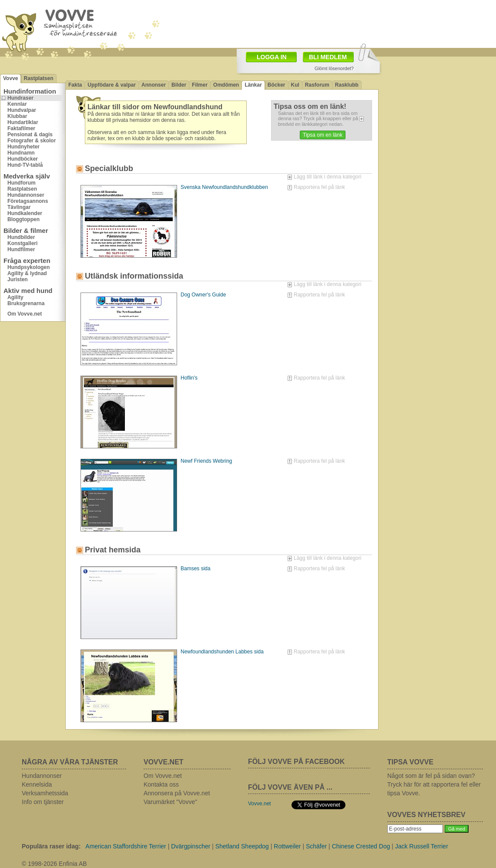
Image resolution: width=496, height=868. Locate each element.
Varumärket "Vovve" (170, 802)
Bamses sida (196, 569)
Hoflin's (189, 378)
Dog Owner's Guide (203, 295)
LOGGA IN (272, 57)
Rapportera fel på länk (319, 187)
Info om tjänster (43, 802)
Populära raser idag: (51, 846)
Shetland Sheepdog (242, 846)
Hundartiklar (23, 122)
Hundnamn (21, 153)
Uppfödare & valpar (112, 85)
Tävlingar (19, 207)
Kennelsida (37, 784)
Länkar (253, 85)
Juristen (18, 279)
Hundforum (22, 183)
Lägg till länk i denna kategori (327, 177)
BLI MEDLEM (328, 57)
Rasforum (317, 85)
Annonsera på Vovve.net (177, 793)
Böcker (276, 85)
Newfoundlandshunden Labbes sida (222, 652)
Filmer (200, 85)
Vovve (10, 78)
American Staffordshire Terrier (126, 846)
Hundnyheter (23, 147)
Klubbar (17, 116)
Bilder (179, 85)
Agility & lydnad (27, 273)
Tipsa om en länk (323, 135)
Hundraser (20, 98)
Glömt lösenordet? (334, 68)
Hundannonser (26, 195)
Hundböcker (23, 159)
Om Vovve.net (25, 314)
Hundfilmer (21, 249)
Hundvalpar (22, 110)
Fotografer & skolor (32, 141)
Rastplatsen (38, 78)
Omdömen (226, 85)
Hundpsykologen (28, 267)
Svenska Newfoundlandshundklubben (224, 187)
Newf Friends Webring (206, 461)
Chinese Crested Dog (361, 846)
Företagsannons (28, 201)
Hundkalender (25, 213)
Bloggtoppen (23, 219)
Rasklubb (347, 85)
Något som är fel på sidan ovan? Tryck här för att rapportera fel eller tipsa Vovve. (434, 784)
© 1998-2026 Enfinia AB (54, 864)
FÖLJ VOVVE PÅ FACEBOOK (296, 762)
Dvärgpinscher (191, 846)
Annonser (154, 85)
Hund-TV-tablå (25, 165)
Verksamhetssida (45, 793)
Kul (295, 85)
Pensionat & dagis (30, 135)
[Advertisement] (437, 115)
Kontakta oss (161, 784)
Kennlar (17, 104)
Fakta (75, 85)
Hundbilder (21, 237)
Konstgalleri (22, 243)
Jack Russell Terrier (422, 846)
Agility (15, 297)
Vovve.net (260, 804)
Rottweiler (287, 846)
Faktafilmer (21, 128)
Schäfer (316, 846)
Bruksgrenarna (26, 303)
